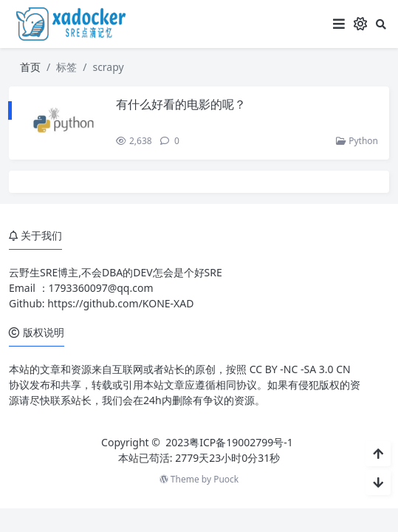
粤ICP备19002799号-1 (241, 442)
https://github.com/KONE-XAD (120, 303)
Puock (226, 479)
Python (357, 141)
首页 (30, 67)
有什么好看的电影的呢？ (181, 104)
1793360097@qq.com (101, 288)
